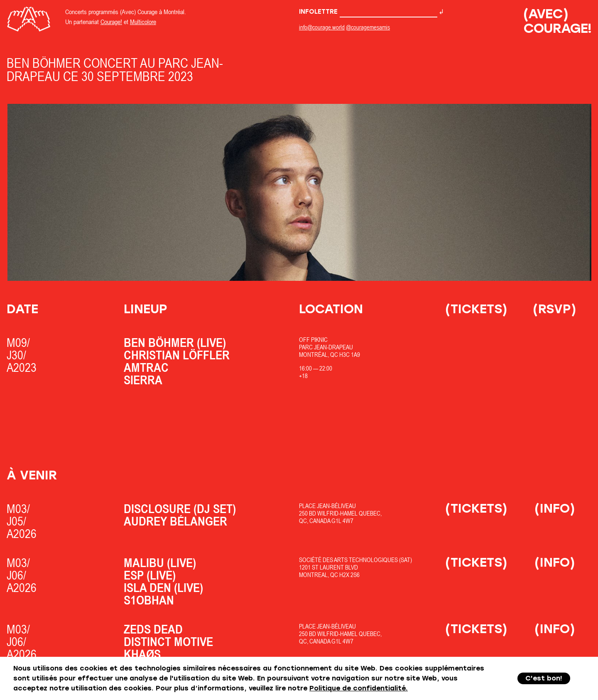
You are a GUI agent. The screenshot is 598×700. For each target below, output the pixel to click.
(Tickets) (476, 309)
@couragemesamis (368, 27)
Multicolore (143, 22)
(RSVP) (555, 309)
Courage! (111, 22)
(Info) (555, 508)
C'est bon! (544, 678)
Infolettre (368, 12)
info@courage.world (322, 27)
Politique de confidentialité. (359, 688)
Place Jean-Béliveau (327, 506)
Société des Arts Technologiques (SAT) (355, 560)
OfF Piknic (313, 340)
